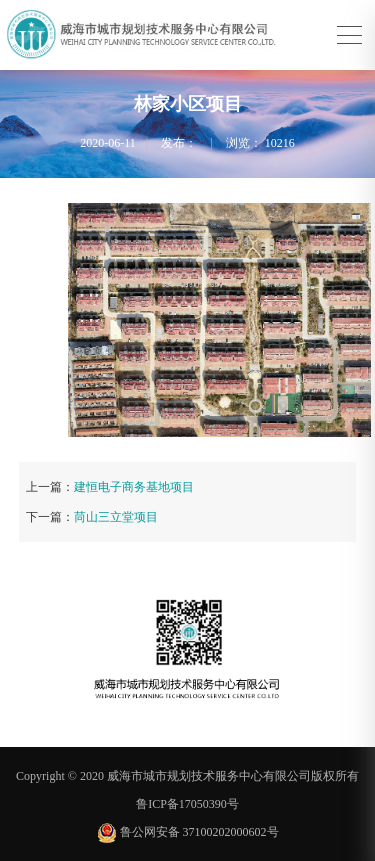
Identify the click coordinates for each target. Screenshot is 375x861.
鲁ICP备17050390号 (187, 804)
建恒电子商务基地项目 (134, 487)
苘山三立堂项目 (116, 517)
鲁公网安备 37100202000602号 (188, 832)
